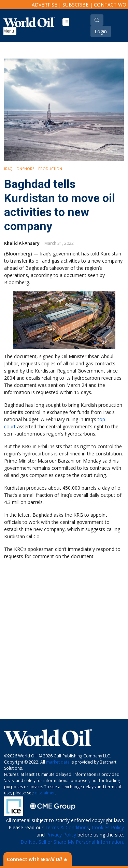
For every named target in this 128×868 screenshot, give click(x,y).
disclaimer (45, 793)
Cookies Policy (108, 827)
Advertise (44, 5)
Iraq (8, 169)
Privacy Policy (61, 835)
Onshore (25, 169)
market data (58, 762)
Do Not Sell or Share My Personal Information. (72, 842)
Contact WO (110, 5)
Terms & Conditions (67, 827)
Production (50, 169)
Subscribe (75, 5)
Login (101, 31)
